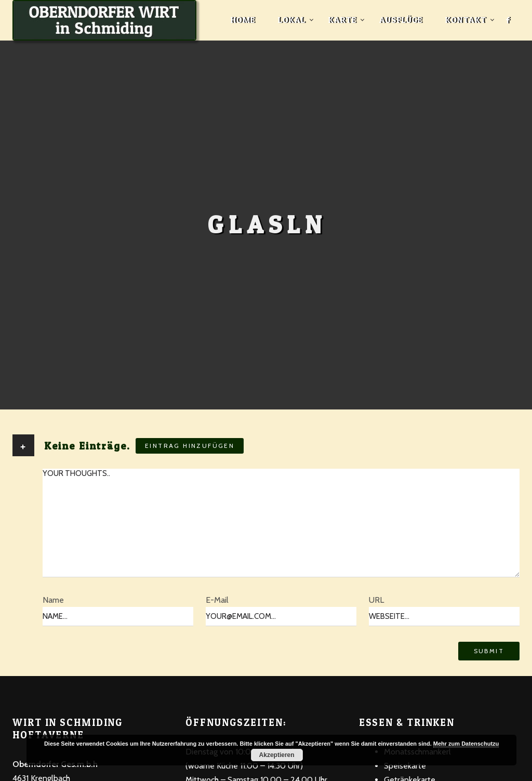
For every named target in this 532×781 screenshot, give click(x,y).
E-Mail (217, 600)
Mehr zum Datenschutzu (466, 744)
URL (376, 600)
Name (53, 600)
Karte (342, 20)
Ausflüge (401, 20)
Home (243, 20)
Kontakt (466, 20)
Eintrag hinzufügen (190, 446)
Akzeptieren (277, 755)
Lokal (292, 20)
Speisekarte (405, 766)
